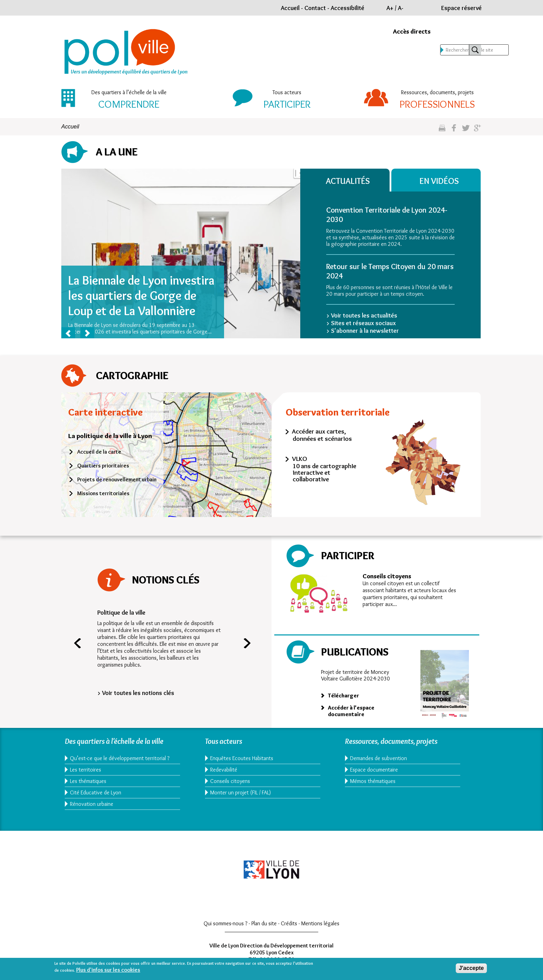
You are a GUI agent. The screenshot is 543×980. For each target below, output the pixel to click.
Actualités (350, 181)
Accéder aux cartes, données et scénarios (322, 435)
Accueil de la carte (99, 452)
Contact (315, 8)
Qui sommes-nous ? (225, 930)
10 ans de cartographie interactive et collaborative (324, 473)
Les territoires (86, 776)
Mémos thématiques (373, 781)
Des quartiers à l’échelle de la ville (129, 92)
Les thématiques (88, 788)
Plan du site (264, 930)
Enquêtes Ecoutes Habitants (242, 758)
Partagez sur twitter (466, 131)
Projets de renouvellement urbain (117, 479)
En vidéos (441, 181)
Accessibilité (348, 8)
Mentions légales (320, 930)
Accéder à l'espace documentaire (351, 711)
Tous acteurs (287, 92)
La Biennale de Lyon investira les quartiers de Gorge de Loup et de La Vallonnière (141, 295)
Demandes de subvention (379, 758)
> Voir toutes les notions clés (136, 693)
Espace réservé (461, 8)
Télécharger (344, 696)
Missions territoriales (103, 493)
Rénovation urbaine (92, 810)
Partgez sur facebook (454, 131)
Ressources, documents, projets (437, 92)
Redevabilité (224, 770)
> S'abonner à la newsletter (363, 331)
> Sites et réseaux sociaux (361, 323)
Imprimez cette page (442, 131)
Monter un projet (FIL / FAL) (241, 792)
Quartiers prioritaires (103, 466)
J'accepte (471, 968)
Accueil (290, 8)
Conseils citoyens (387, 576)
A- (401, 8)
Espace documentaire (374, 770)
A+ (390, 8)
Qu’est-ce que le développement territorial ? (118, 761)
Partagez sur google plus (477, 131)
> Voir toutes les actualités (362, 315)
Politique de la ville (121, 613)
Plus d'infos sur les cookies (108, 970)
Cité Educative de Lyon (96, 799)
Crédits (289, 930)
